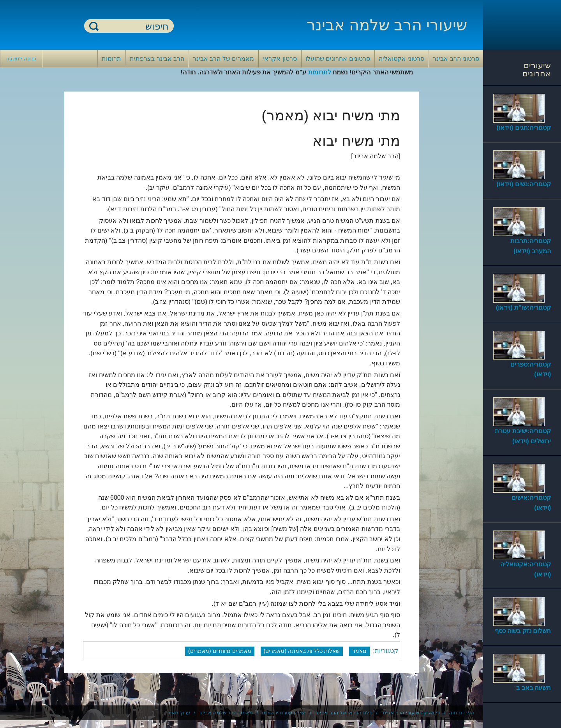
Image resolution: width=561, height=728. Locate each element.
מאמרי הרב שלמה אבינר (226, 713)
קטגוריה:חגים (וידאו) (524, 128)
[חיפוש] (134, 26)
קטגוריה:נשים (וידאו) (524, 184)
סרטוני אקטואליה (401, 59)
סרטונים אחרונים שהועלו (338, 59)
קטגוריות (386, 651)
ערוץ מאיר (179, 713)
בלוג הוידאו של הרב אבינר (344, 713)
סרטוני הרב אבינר (456, 59)
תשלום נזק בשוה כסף (523, 631)
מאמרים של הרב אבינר (223, 59)
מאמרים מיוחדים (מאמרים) (220, 651)
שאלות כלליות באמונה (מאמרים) (302, 651)
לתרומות (320, 72)
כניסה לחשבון (21, 59)
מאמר (359, 651)
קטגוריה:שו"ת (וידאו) (523, 308)
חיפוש (94, 26)
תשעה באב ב (534, 688)
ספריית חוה (461, 713)
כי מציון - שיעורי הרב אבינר (411, 713)
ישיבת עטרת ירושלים (284, 713)
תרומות (111, 59)
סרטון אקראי (280, 59)
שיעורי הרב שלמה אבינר (387, 25)
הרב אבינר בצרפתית (157, 59)
